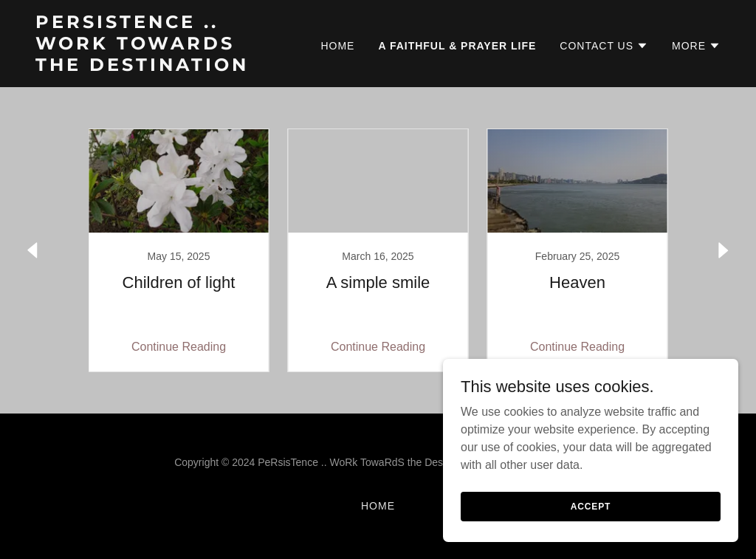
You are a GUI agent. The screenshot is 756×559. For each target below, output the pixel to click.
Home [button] (378, 506)
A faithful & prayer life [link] (457, 46)
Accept (591, 506)
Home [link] (337, 46)
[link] (155, 67)
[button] (604, 46)
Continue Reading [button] (179, 347)
